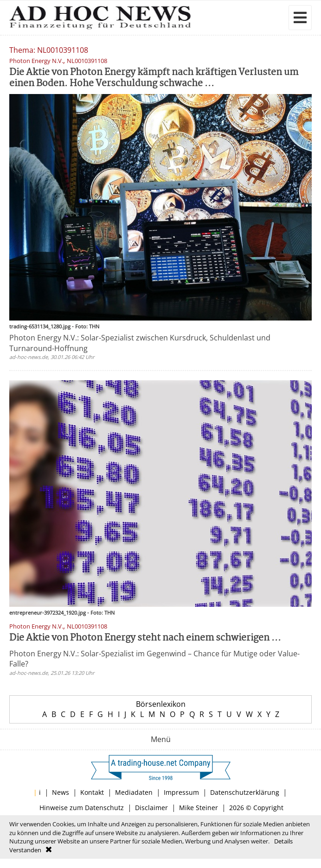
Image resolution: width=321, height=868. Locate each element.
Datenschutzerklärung (245, 792)
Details (283, 841)
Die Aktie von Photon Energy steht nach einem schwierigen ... (145, 638)
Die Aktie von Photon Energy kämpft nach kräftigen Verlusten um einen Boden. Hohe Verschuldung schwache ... (154, 78)
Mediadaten (134, 792)
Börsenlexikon (161, 704)
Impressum (181, 792)
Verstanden (25, 850)
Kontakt (92, 792)
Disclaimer (151, 808)
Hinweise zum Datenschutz (82, 808)
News (61, 792)
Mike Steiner (199, 808)
